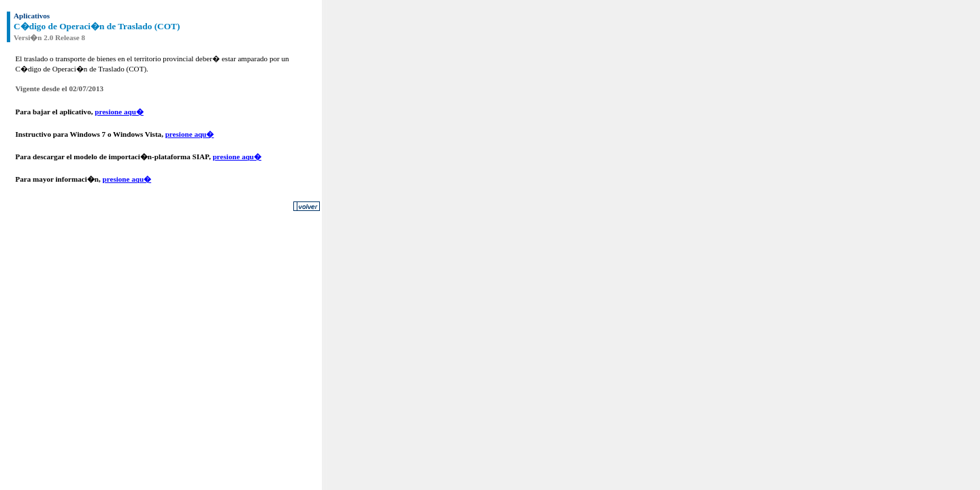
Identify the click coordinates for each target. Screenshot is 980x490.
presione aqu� (119, 112)
